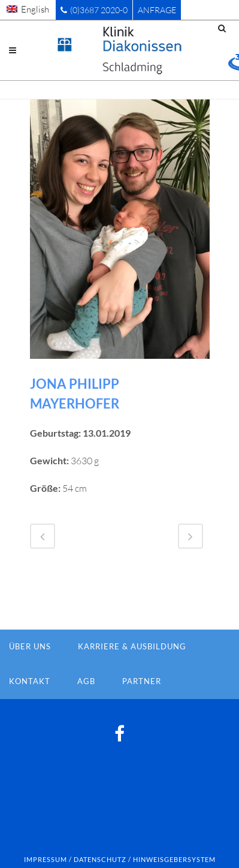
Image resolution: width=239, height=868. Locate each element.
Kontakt (30, 681)
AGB (86, 681)
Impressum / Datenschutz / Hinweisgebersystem (120, 859)
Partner (142, 681)
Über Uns (30, 646)
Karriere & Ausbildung (132, 646)
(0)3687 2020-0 (94, 10)
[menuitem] (28, 9)
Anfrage (157, 10)
